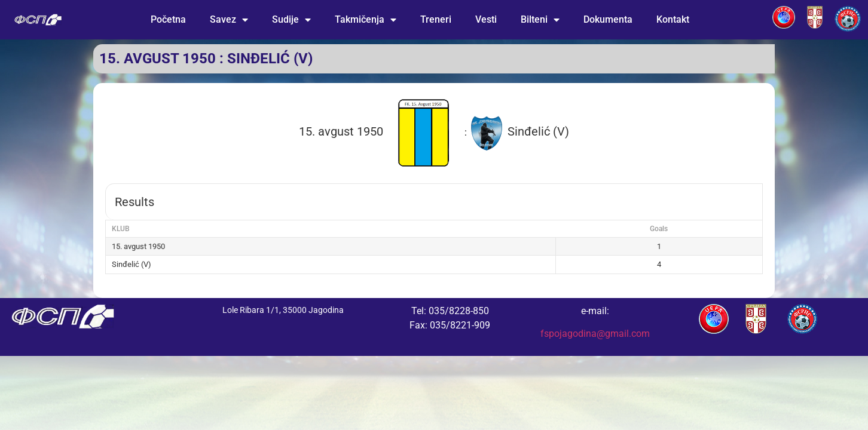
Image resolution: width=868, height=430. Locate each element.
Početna (168, 19)
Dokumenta (608, 19)
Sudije (291, 20)
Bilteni (540, 20)
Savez (229, 20)
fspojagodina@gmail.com (595, 334)
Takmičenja (366, 20)
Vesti (486, 19)
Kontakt (673, 19)
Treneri (436, 19)
